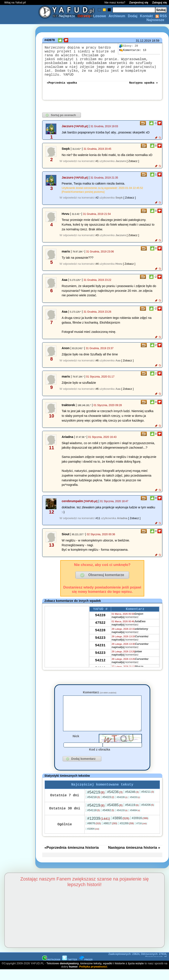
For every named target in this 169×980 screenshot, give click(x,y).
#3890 (121, 952)
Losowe (100, 16)
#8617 (110, 958)
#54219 (96, 926)
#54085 (115, 939)
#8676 (94, 958)
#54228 (122, 931)
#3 (97, 340)
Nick (76, 870)
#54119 (132, 939)
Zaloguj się (160, 2)
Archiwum (117, 16)
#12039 (98, 953)
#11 (98, 623)
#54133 (122, 945)
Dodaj (133, 16)
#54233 (135, 932)
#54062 (108, 945)
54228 (100, 732)
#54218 (94, 931)
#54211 (148, 926)
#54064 (135, 945)
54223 (100, 755)
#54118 (94, 944)
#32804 (93, 963)
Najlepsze (67, 16)
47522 (100, 740)
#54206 (148, 939)
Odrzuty (84, 16)
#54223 (108, 931)
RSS (161, 16)
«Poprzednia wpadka (62, 85)
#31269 (127, 958)
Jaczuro (68, 180)
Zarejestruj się (139, 2)
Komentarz (100, 819)
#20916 (140, 952)
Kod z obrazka (100, 883)
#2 (97, 302)
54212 (100, 777)
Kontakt (146, 16)
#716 (142, 958)
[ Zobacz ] (133, 215)
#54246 (132, 926)
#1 (97, 215)
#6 (97, 465)
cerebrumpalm (72, 606)
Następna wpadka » (143, 85)
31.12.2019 (143, 41)
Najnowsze (155, 20)
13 (133, 50)
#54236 (115, 926)
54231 (100, 762)
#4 (97, 369)
